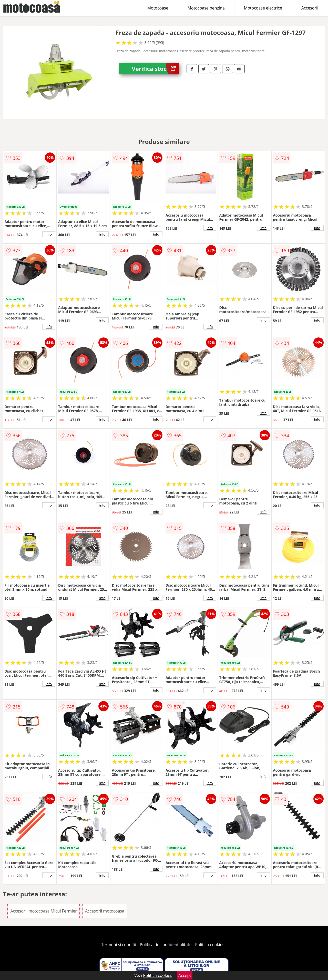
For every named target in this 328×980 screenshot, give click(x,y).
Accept (185, 975)
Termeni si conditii (119, 945)
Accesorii (310, 8)
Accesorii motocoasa (105, 911)
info (49, 234)
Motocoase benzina (206, 8)
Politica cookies (210, 945)
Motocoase (158, 8)
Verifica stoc (155, 69)
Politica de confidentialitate (166, 945)
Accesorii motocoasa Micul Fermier (43, 911)
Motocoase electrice (263, 8)
